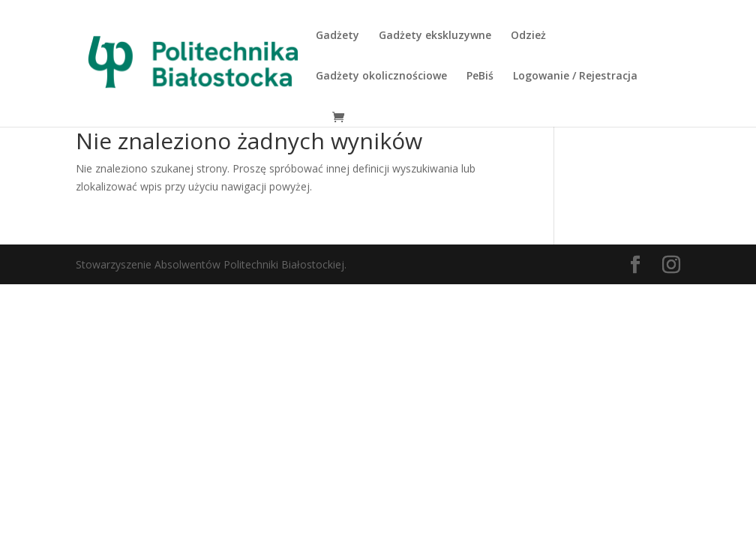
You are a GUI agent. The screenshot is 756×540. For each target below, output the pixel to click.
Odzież (528, 36)
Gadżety (337, 36)
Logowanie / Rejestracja (575, 76)
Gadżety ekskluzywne (435, 36)
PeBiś (480, 76)
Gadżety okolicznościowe (381, 76)
